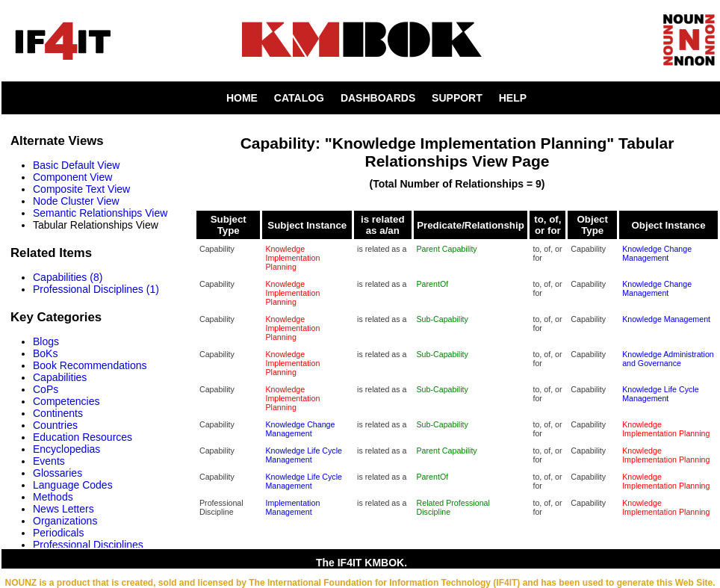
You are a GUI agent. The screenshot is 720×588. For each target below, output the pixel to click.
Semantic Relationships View (100, 213)
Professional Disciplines (88, 545)
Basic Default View (76, 165)
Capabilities (60, 377)
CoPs (46, 389)
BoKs (45, 353)
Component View (72, 177)
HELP (513, 98)
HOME (242, 98)
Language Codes (73, 485)
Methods (53, 497)
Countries (55, 425)
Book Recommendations (90, 365)
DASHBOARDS (378, 98)
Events (49, 461)
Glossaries (58, 473)
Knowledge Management (666, 319)
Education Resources (83, 437)
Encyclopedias (66, 449)
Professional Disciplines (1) (96, 289)
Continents (58, 413)
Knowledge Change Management (657, 253)
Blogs (46, 341)
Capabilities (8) (68, 277)
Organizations (65, 521)
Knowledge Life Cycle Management (660, 394)
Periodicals (58, 533)
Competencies (66, 401)
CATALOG (299, 98)
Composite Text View (81, 189)
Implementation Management (292, 507)
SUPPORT (457, 98)
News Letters (63, 509)
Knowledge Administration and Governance (668, 359)
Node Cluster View (76, 201)
